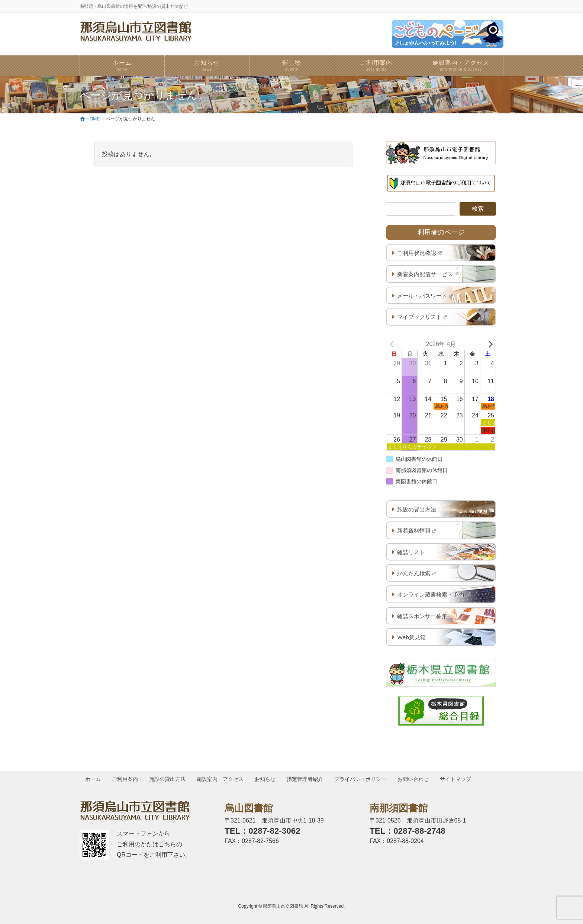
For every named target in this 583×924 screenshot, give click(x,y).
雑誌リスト (411, 552)
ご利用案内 (126, 779)
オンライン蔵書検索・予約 (433, 595)
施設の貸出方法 (417, 509)
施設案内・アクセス (222, 779)
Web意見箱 (411, 637)
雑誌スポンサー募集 (422, 616)
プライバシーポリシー (363, 779)
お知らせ (267, 779)
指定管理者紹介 (307, 779)
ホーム (93, 779)
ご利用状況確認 (419, 253)
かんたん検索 (417, 573)
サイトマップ (459, 779)
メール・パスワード (425, 296)
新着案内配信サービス (428, 274)
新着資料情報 (417, 531)
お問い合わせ (416, 779)
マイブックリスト (422, 317)
